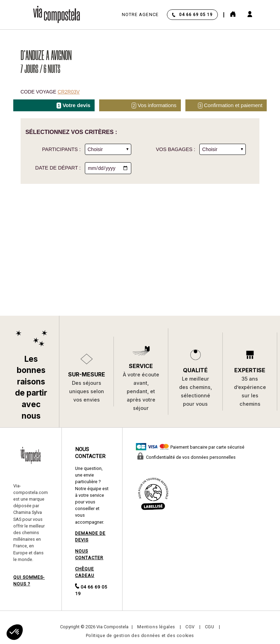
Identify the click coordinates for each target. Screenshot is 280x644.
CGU (210, 627)
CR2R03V (69, 92)
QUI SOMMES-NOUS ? (29, 581)
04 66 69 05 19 (196, 15)
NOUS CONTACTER (89, 554)
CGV (190, 627)
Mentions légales (156, 627)
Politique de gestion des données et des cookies (140, 635)
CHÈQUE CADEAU (85, 572)
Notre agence (140, 14)
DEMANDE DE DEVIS (90, 537)
